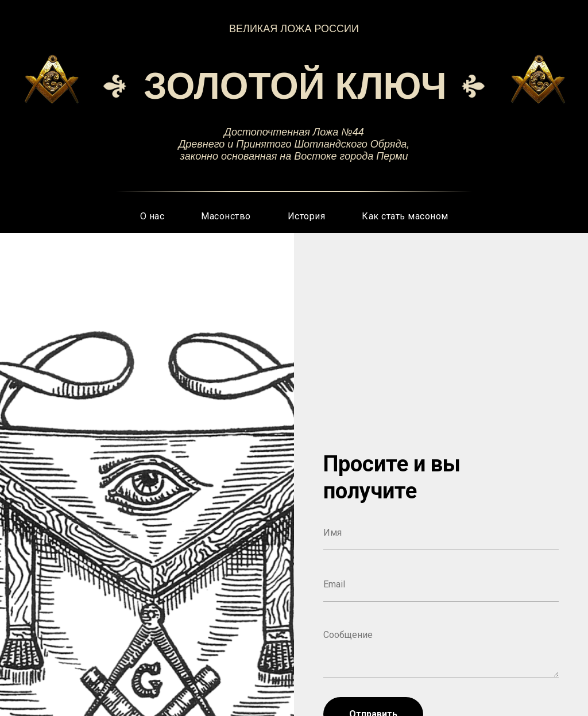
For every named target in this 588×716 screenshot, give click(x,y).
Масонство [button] (226, 216)
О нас (152, 216)
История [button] (307, 216)
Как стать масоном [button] (405, 216)
